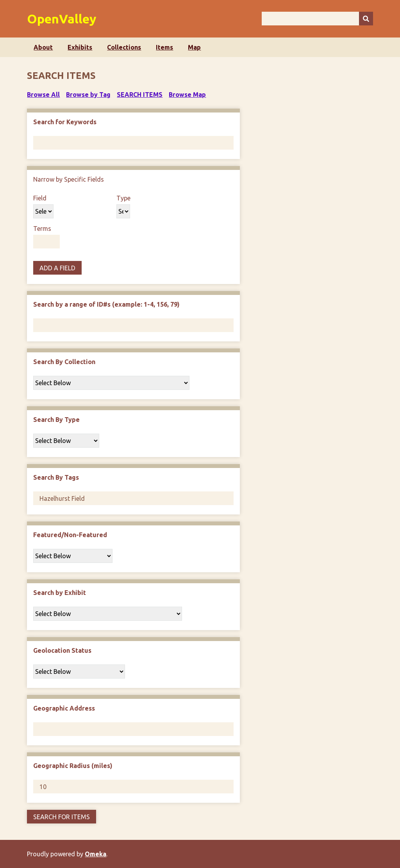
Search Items (140, 95)
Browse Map (187, 95)
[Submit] (366, 19)
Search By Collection (64, 362)
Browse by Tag (88, 95)
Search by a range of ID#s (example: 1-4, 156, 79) (106, 304)
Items (164, 47)
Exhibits (80, 47)
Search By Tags (56, 477)
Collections (124, 47)
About (43, 47)
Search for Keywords (65, 122)
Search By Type (56, 420)
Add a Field (57, 268)
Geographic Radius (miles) (73, 766)
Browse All (43, 95)
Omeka (96, 854)
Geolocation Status (62, 650)
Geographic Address (64, 708)
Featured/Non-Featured (70, 535)
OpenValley (62, 19)
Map (194, 47)
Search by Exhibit (60, 593)
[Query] (317, 19)
